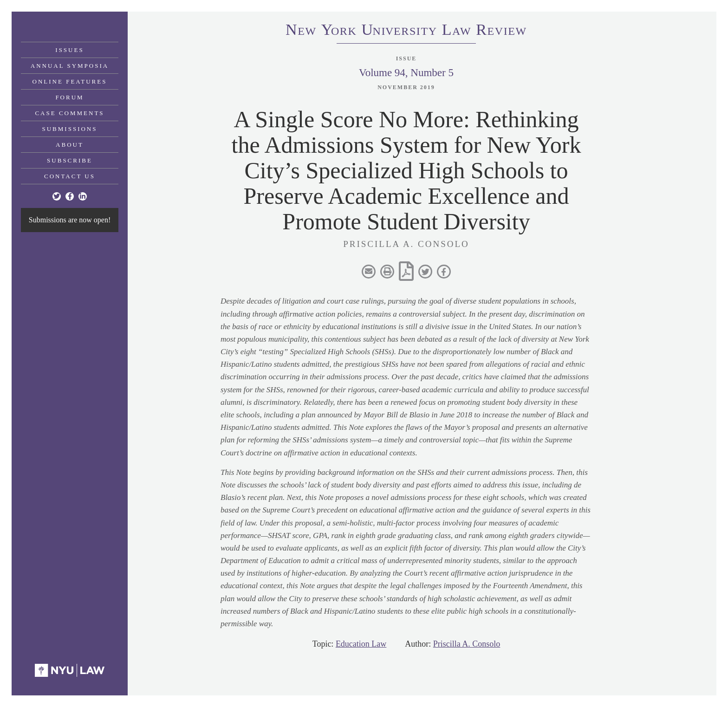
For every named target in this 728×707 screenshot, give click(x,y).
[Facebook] (70, 196)
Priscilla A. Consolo (467, 644)
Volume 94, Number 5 (406, 73)
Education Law (361, 644)
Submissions (70, 129)
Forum (69, 97)
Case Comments (69, 113)
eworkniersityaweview (406, 31)
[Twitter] (57, 196)
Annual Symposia (70, 66)
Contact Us (70, 176)
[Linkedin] (83, 196)
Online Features (70, 81)
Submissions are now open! (70, 220)
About (70, 145)
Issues (69, 50)
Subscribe (70, 160)
